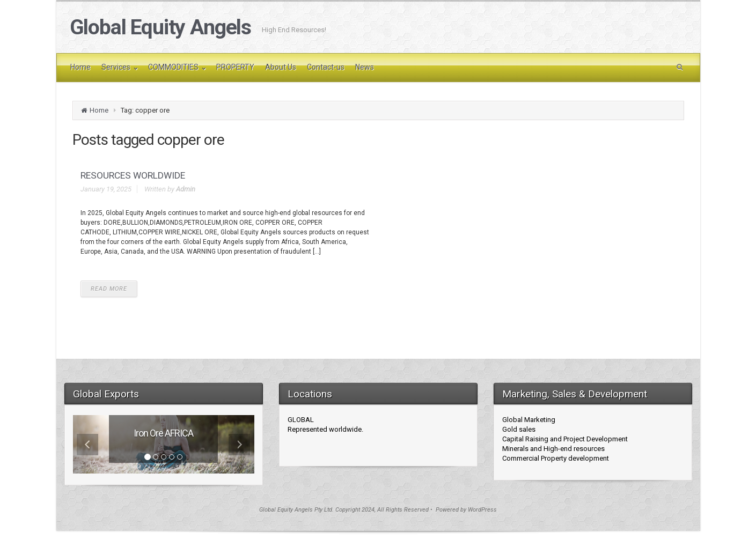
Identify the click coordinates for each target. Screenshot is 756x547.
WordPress (482, 510)
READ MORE (109, 289)
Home (99, 110)
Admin (186, 189)
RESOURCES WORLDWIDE (133, 175)
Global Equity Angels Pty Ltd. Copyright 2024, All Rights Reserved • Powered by (364, 510)
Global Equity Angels (161, 27)
